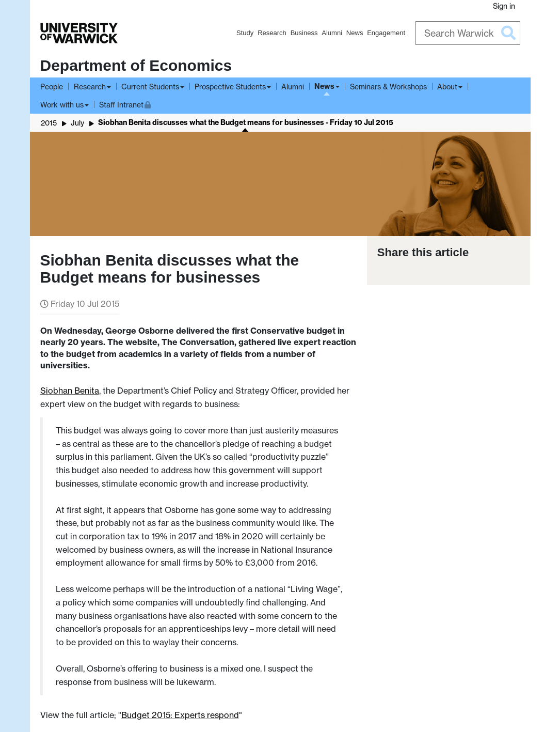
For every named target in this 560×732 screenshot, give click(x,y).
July (77, 123)
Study (245, 33)
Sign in (504, 6)
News (355, 33)
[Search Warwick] (468, 33)
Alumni (332, 33)
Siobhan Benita (70, 391)
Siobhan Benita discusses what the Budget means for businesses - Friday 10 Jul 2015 (246, 122)
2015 (49, 123)
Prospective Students (230, 87)
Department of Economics (136, 65)
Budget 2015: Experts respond (180, 715)
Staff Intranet (125, 104)
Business (304, 33)
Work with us (62, 105)
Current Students (150, 87)
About (447, 87)
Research (272, 33)
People (52, 87)
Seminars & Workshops (388, 87)
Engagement (386, 33)
